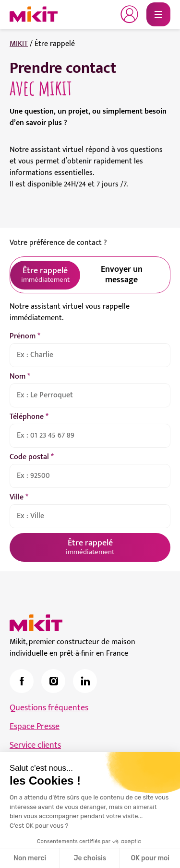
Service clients (35, 745)
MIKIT (19, 44)
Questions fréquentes (49, 708)
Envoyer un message (122, 274)
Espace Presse (35, 727)
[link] (22, 681)
